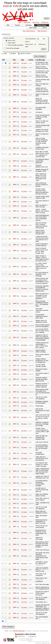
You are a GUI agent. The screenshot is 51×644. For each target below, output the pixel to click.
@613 (15, 499)
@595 (15, 593)
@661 (15, 211)
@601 (15, 564)
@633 (15, 385)
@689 (15, 63)
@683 (15, 90)
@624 (15, 438)
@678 (15, 117)
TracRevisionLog (18, 631)
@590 (15, 618)
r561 (47, 478)
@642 (15, 337)
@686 (15, 76)
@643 (15, 331)
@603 (15, 550)
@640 (15, 351)
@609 (15, 517)
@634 (15, 379)
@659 (15, 225)
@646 (15, 316)
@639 (15, 355)
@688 (15, 67)
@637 (15, 365)
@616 (15, 483)
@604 (15, 545)
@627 (15, 417)
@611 (15, 508)
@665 (15, 191)
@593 (15, 602)
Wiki (8, 25)
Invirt (6, 6)
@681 (15, 102)
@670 (15, 161)
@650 (15, 288)
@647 (15, 310)
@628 (15, 410)
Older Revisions (42, 31)
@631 (15, 398)
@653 (15, 267)
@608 (15, 522)
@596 (15, 588)
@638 (15, 360)
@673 (15, 141)
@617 (15, 477)
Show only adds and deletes (14, 45)
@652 (15, 274)
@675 (15, 130)
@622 (15, 448)
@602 (15, 556)
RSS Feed (21, 636)
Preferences (45, 22)
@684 (15, 85)
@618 (15, 471)
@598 (15, 580)
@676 (15, 126)
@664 (15, 197)
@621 (15, 453)
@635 (15, 374)
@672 (15, 148)
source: (6, 34)
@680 (15, 108)
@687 (15, 72)
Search (44, 28)
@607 (15, 527)
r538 (37, 589)
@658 (15, 232)
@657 (15, 239)
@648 (15, 304)
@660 (15, 218)
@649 (15, 296)
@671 (15, 154)
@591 (15, 614)
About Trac (36, 22)
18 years (24, 63)
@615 (15, 490)
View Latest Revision (29, 31)
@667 (15, 177)
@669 (15, 166)
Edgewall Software (26, 640)
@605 (15, 539)
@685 (15, 80)
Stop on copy (10, 41)
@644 (15, 326)
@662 (15, 206)
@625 (15, 431)
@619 (15, 464)
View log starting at (34, 39)
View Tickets (33, 28)
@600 (15, 570)
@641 (15, 345)
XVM (16, 6)
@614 (15, 495)
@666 (15, 185)
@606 (15, 533)
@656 (15, 245)
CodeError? (39, 565)
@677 (15, 122)
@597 (15, 584)
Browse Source (42, 25)
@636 (15, 370)
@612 (15, 504)
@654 (15, 258)
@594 (15, 598)
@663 (15, 202)
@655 (15, 251)
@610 (15, 512)
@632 (15, 392)
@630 (15, 402)
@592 (15, 608)
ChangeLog (32, 636)
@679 (15, 112)
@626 (15, 424)
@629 (15, 406)
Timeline (17, 25)
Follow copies (10, 43)
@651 (15, 281)
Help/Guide (27, 22)
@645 (15, 321)
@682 (15, 95)
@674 (15, 135)
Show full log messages (12, 48)
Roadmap (28, 25)
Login (20, 22)
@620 (15, 459)
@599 (15, 575)
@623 (15, 442)
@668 (15, 170)
